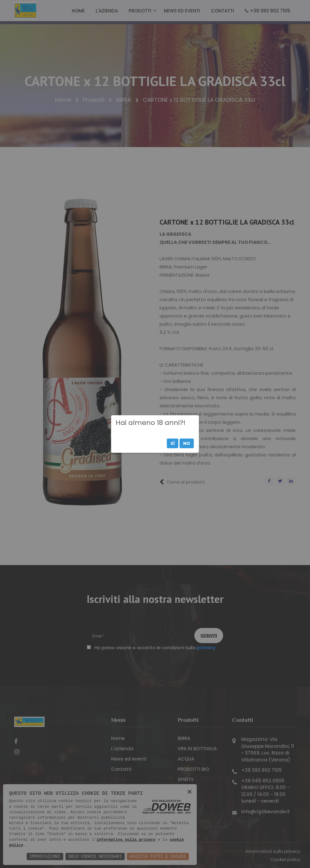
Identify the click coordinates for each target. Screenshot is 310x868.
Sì (173, 443)
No (187, 443)
